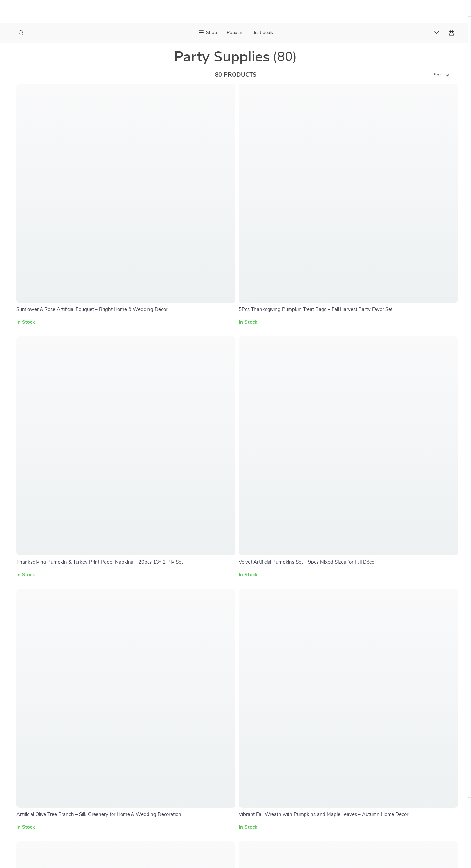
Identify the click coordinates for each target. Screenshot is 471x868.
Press (152, 652)
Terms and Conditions (294, 663)
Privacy (249, 764)
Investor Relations (166, 685)
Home (277, 609)
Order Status (223, 663)
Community (158, 728)
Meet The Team (163, 631)
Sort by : (443, 85)
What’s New (284, 631)
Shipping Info (223, 620)
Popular (235, 33)
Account (279, 642)
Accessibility (271, 764)
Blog (151, 620)
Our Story (157, 609)
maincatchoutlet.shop (364, 609)
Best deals (263, 33)
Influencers (158, 663)
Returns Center (225, 642)
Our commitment (359, 654)
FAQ (213, 631)
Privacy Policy (286, 652)
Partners (155, 696)
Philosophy (158, 717)
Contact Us (221, 609)
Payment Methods (228, 652)
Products (280, 620)
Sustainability (161, 706)
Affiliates (156, 674)
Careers (154, 642)
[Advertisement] (196, 821)
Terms (235, 764)
